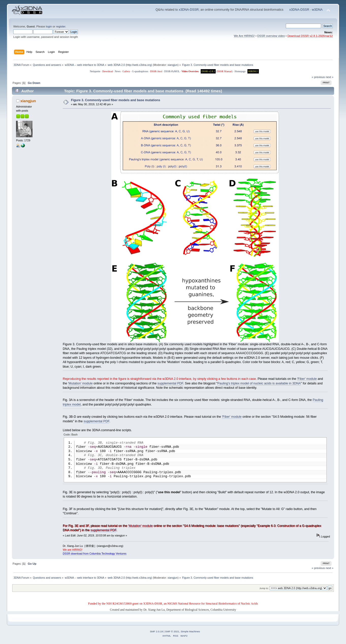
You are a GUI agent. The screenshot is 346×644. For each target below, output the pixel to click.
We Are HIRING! (244, 36)
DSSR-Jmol (156, 71)
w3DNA (317, 10)
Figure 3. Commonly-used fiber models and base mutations (115, 100)
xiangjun (172, 65)
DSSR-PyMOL (172, 71)
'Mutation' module (80, 383)
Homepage (240, 71)
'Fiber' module (307, 379)
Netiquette (95, 71)
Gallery (126, 71)
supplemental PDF (170, 383)
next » (330, 77)
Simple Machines (190, 634)
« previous (318, 77)
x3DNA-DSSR (189, 10)
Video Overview (190, 71)
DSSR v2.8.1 (208, 71)
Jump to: (264, 590)
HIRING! (253, 71)
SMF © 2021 (172, 634)
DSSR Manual (225, 71)
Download (108, 71)
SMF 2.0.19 (156, 634)
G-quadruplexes (140, 71)
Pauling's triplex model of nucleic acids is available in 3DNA (259, 383)
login (49, 26)
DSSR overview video (271, 36)
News (118, 71)
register (61, 26)
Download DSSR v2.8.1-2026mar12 (310, 36)
